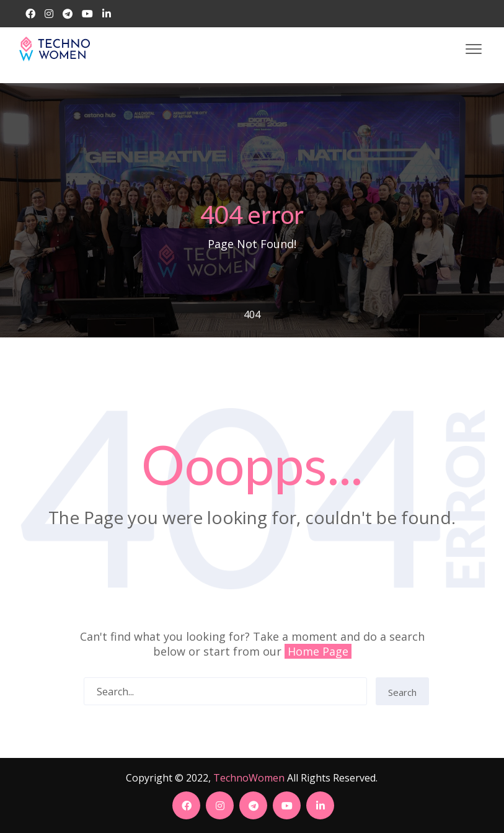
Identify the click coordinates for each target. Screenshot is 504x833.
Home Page (318, 651)
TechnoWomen (249, 778)
